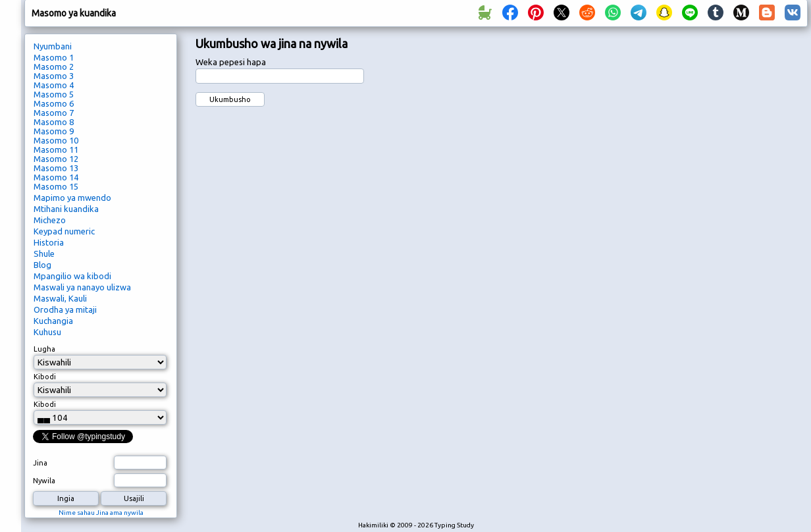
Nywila (44, 481)
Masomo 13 (56, 168)
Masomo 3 (54, 76)
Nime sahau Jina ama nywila (101, 513)
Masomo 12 (56, 159)
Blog (42, 265)
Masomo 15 (56, 186)
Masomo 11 (56, 149)
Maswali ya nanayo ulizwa (82, 287)
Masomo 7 (54, 113)
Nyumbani (53, 46)
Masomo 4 (54, 85)
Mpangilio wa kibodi (72, 276)
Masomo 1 (54, 57)
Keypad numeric (64, 231)
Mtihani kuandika (66, 209)
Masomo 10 (56, 140)
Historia (49, 242)
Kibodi (45, 377)
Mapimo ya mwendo (72, 198)
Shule (44, 253)
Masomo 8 (54, 122)
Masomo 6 (54, 103)
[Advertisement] (746, 254)
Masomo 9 (54, 131)
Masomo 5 (54, 94)
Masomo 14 (56, 177)
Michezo (50, 220)
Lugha (44, 349)
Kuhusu (47, 332)
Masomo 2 (54, 66)
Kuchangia (53, 321)
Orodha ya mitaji (65, 309)
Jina (40, 463)
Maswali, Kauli (60, 298)
